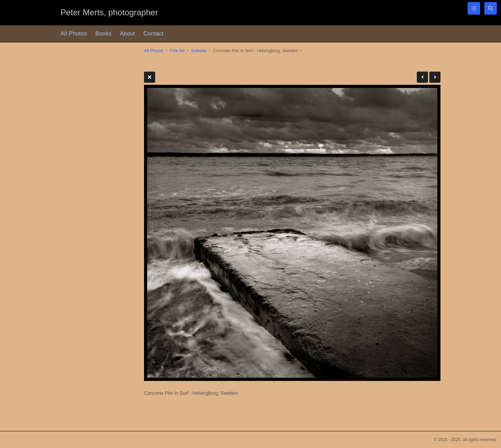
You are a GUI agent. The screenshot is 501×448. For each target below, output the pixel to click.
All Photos (74, 34)
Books (103, 34)
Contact (153, 34)
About (128, 34)
